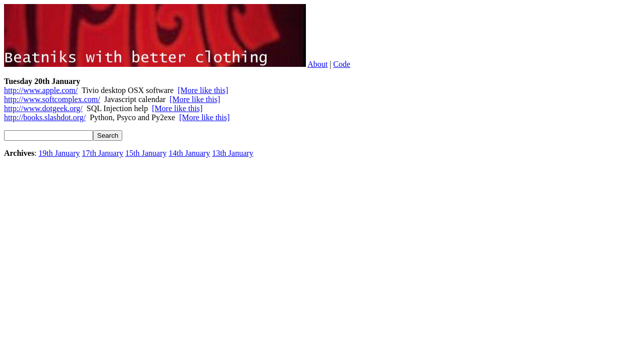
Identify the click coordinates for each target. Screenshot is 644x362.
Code (342, 64)
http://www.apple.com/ (41, 90)
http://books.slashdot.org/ (45, 117)
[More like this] (203, 90)
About (317, 64)
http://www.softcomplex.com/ (52, 99)
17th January (103, 153)
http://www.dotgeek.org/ (43, 108)
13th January (232, 153)
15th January (146, 153)
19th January (59, 153)
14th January (189, 153)
